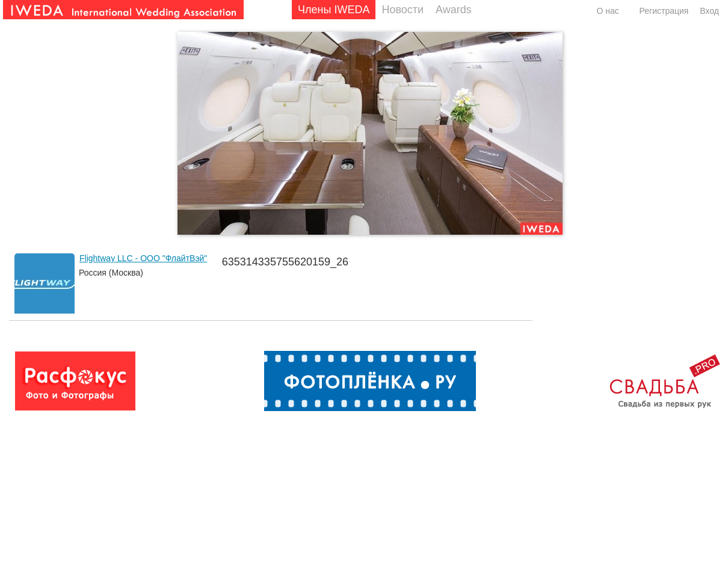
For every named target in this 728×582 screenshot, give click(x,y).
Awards (454, 10)
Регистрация (664, 11)
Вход (709, 11)
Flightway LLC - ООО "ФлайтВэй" (143, 258)
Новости (403, 10)
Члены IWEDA (334, 10)
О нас (607, 11)
